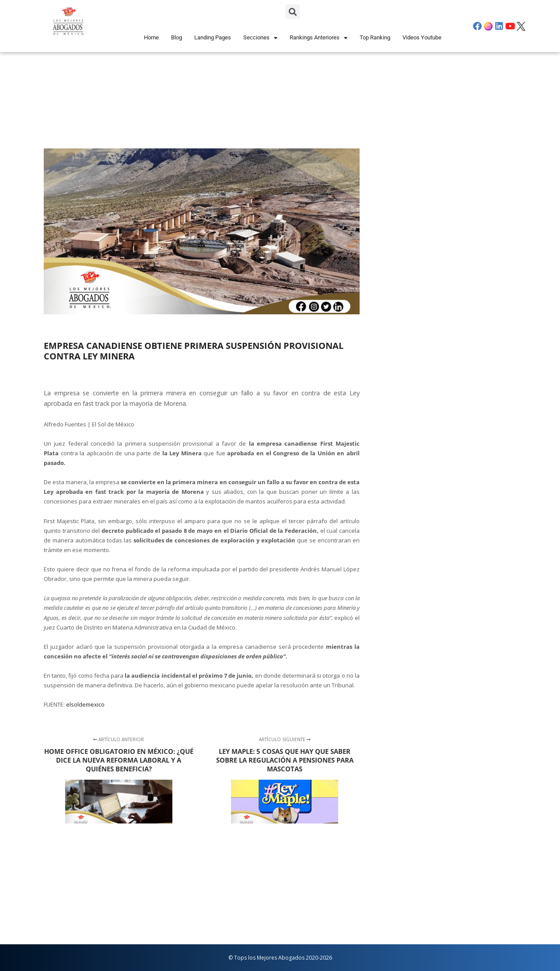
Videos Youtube (422, 37)
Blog (177, 37)
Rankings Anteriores (318, 38)
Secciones (260, 38)
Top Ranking (375, 37)
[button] (292, 12)
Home (151, 37)
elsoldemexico (85, 704)
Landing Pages (213, 37)
